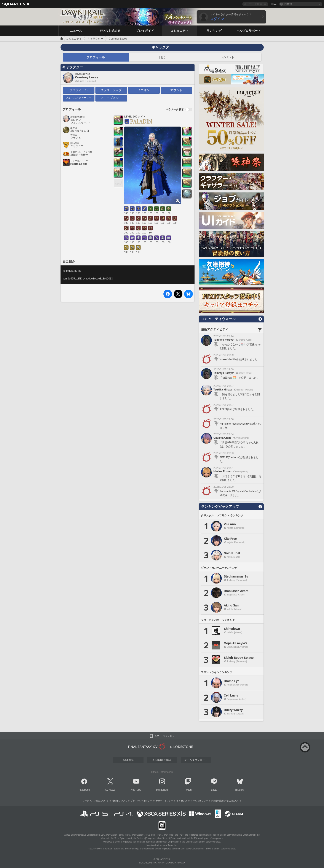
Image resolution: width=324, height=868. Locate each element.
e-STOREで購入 (162, 760)
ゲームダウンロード (196, 760)
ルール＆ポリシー (199, 801)
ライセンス (182, 801)
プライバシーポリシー (141, 801)
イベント (228, 57)
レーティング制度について (96, 801)
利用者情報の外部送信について (227, 801)
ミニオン (144, 90)
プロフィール (96, 57)
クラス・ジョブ (111, 90)
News (112, 790)
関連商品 (128, 760)
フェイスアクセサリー (78, 98)
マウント (176, 90)
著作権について (120, 801)
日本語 (288, 4)
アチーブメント (111, 98)
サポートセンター (164, 801)
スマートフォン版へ (164, 736)
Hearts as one (79, 164)
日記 (162, 57)
